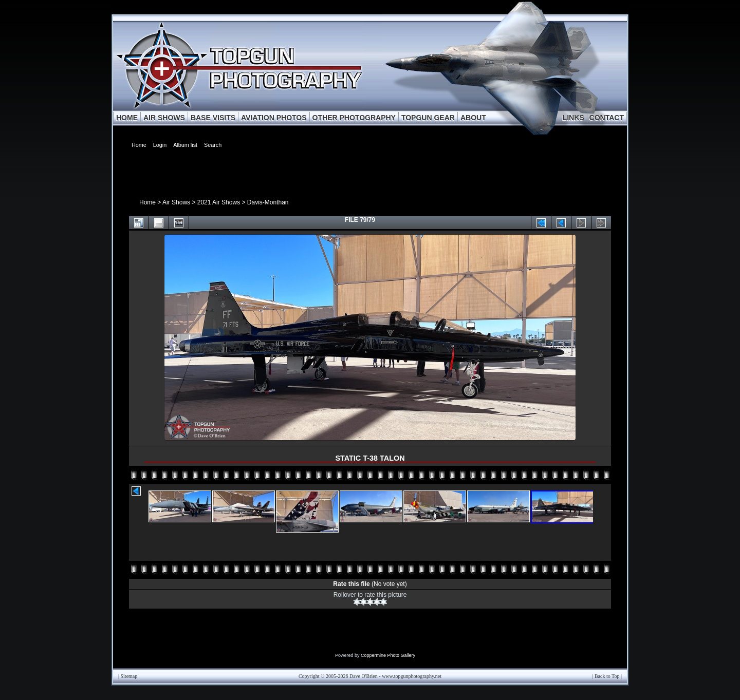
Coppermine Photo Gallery (388, 655)
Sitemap (129, 676)
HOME (127, 118)
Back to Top (607, 676)
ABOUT (473, 118)
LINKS (573, 118)
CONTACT (607, 118)
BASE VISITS (213, 118)
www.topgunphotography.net (412, 676)
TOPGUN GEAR (428, 118)
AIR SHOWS (164, 118)
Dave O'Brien (364, 676)
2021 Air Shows (219, 202)
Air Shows (176, 202)
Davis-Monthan (268, 202)
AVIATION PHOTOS (274, 118)
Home (147, 202)
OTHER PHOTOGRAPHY (354, 118)
